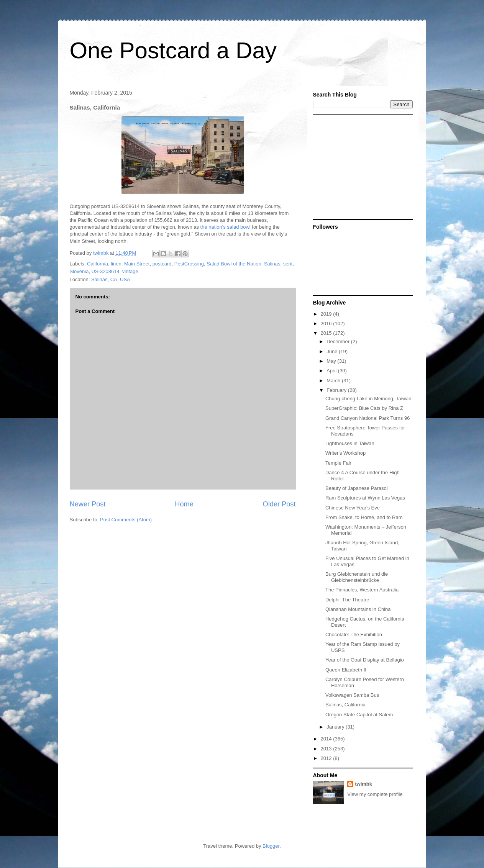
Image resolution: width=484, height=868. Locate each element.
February (337, 390)
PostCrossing (189, 264)
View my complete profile (375, 794)
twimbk (363, 784)
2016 (327, 323)
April (332, 371)
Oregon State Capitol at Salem (359, 715)
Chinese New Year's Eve (353, 508)
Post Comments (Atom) (126, 520)
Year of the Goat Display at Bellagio (365, 660)
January (336, 727)
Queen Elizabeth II (346, 670)
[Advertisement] (361, 166)
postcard (162, 264)
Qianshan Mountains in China (358, 609)
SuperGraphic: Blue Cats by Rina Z (364, 408)
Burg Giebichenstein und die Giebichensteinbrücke (357, 577)
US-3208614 (106, 271)
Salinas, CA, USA (111, 279)
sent (288, 264)
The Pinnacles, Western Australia (362, 590)
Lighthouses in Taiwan (350, 443)
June (333, 351)
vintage (130, 271)
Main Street (137, 264)
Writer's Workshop (345, 453)
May (332, 361)
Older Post (279, 504)
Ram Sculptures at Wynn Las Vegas (365, 498)
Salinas (272, 264)
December (339, 341)
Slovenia (79, 271)
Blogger (271, 846)
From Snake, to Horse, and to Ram (364, 517)
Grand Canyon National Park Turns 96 (368, 418)
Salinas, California (345, 705)
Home (184, 504)
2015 (327, 333)
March (334, 381)
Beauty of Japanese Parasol (357, 488)
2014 (327, 739)
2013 (327, 749)
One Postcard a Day (173, 50)
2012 (327, 758)
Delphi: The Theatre (347, 600)
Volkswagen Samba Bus (352, 695)
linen (116, 264)
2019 (327, 314)
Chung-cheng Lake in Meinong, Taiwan (368, 399)
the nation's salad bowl (226, 227)
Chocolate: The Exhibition (354, 635)
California (98, 264)
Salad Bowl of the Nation (234, 264)
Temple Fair (338, 463)
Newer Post (88, 504)
